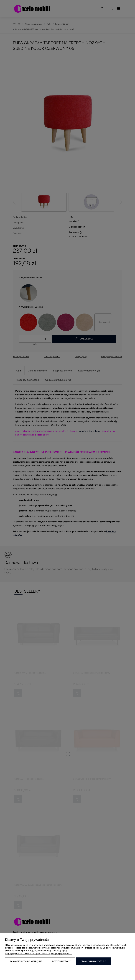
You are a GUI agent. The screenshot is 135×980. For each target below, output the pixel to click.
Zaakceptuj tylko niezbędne (26, 961)
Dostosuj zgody (61, 961)
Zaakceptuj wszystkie (93, 961)
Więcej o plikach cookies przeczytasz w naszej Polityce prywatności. (38, 953)
